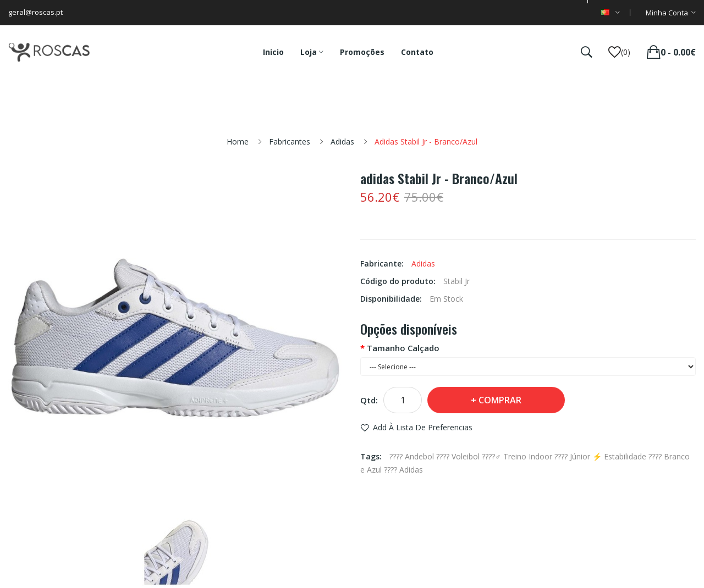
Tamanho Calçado (403, 348)
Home (238, 142)
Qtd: (369, 400)
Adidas (342, 142)
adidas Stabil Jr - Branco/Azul (426, 142)
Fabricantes (290, 142)
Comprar (500, 400)
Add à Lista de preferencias (423, 427)
